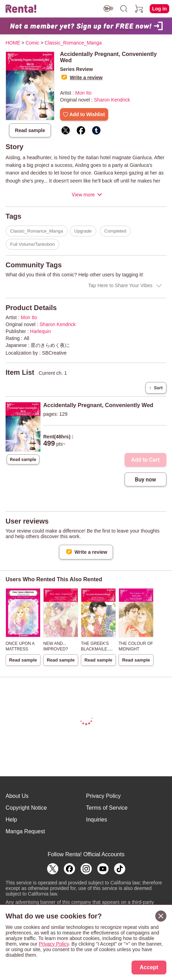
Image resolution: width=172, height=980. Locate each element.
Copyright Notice (26, 808)
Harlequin (40, 331)
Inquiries (97, 820)
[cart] (139, 9)
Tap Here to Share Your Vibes (120, 285)
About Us (17, 796)
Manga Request (25, 831)
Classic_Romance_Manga (37, 231)
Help (11, 820)
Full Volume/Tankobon (32, 244)
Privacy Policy (104, 796)
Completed (115, 231)
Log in (159, 9)
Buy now (146, 480)
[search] (124, 9)
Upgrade (83, 231)
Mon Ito (84, 93)
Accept (149, 967)
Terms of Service (107, 808)
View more (83, 195)
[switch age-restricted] (109, 9)
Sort (156, 388)
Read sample (30, 130)
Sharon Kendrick (112, 100)
